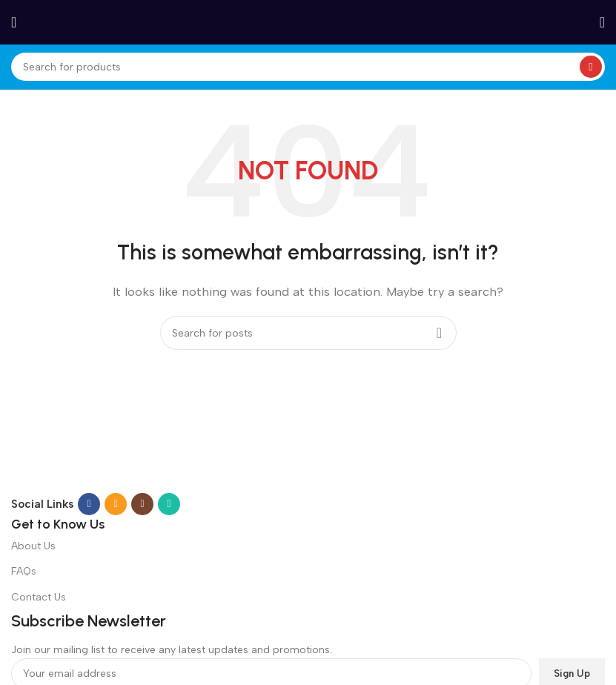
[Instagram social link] (142, 504)
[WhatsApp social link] (169, 504)
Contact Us (39, 597)
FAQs (24, 571)
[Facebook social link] (89, 504)
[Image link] (201, 462)
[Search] (308, 67)
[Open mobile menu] (14, 22)
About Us (33, 546)
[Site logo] (308, 21)
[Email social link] (116, 504)
